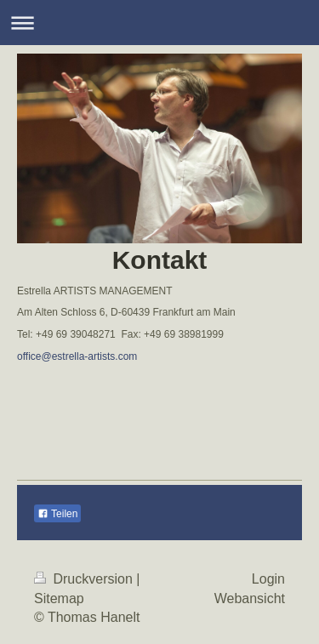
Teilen (57, 514)
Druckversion (85, 579)
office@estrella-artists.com (77, 356)
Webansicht (250, 598)
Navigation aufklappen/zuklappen (159, 23)
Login (268, 579)
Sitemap (59, 598)
